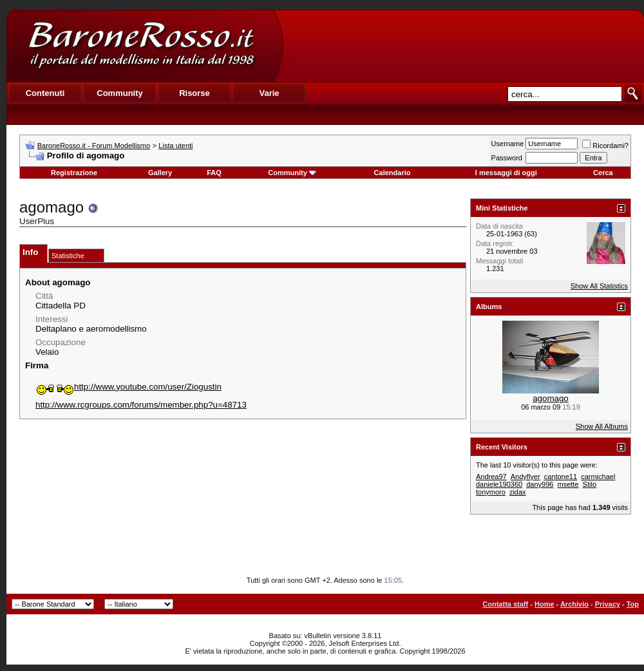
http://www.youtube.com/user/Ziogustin (128, 387)
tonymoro (491, 492)
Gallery (160, 173)
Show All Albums (602, 426)
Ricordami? (605, 146)
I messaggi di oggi (506, 173)
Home (545, 604)
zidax (518, 492)
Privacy (608, 604)
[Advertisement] (463, 46)
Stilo (590, 484)
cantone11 (561, 477)
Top (633, 604)
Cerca (603, 173)
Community (292, 173)
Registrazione (74, 173)
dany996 (540, 484)
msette (568, 484)
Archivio (574, 604)
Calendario (393, 173)
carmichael (598, 477)
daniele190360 (499, 484)
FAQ (214, 173)
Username (508, 144)
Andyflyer (526, 477)
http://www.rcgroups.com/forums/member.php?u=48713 (141, 405)
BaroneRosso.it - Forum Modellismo (94, 146)
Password (507, 158)
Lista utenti (175, 146)
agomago (551, 398)
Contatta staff (505, 604)
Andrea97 (491, 477)
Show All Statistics (599, 286)
